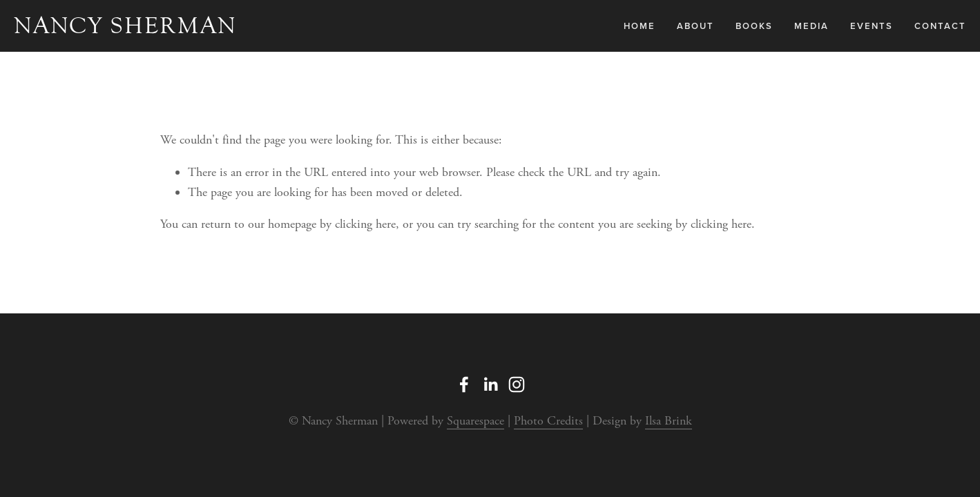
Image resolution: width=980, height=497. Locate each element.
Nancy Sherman (125, 26)
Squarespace (475, 421)
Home (640, 26)
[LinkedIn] (490, 384)
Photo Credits (548, 421)
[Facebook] (464, 384)
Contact (940, 26)
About (695, 26)
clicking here (365, 224)
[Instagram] (517, 384)
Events (872, 26)
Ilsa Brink (669, 421)
